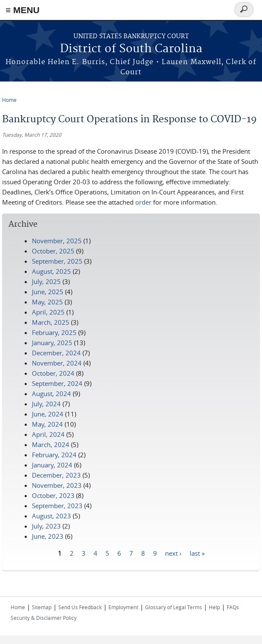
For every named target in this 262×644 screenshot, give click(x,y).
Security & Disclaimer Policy (44, 618)
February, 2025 (54, 332)
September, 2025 (57, 261)
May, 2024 (47, 424)
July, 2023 (46, 526)
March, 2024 (51, 444)
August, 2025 (51, 271)
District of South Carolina (131, 49)
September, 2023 (57, 506)
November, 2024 (57, 363)
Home (9, 100)
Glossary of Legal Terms (174, 607)
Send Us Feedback (80, 607)
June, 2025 (48, 292)
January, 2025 (52, 343)
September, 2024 (57, 383)
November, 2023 (57, 485)
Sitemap (42, 607)
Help (214, 607)
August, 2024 (51, 394)
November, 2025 (57, 241)
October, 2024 (53, 373)
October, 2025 (53, 251)
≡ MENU (23, 10)
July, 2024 (46, 404)
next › (173, 553)
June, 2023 (48, 536)
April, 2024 (48, 434)
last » (197, 553)
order (143, 202)
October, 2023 (53, 495)
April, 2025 (48, 312)
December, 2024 (56, 353)
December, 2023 (56, 475)
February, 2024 (54, 455)
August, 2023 (51, 516)
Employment (123, 607)
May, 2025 (47, 302)
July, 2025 (46, 281)
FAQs (233, 607)
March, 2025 (51, 322)
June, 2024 (48, 414)
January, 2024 (52, 465)
